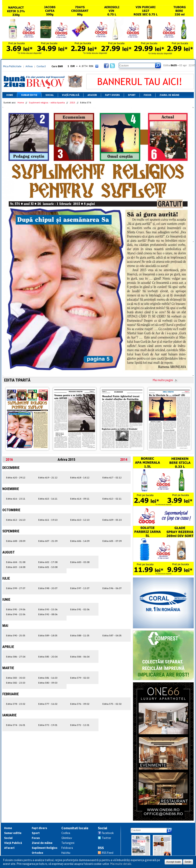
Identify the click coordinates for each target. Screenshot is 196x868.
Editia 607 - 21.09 (48, 541)
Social (50, 95)
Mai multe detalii (121, 864)
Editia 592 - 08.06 (48, 614)
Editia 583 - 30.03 (16, 678)
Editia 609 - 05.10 (112, 520)
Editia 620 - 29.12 (16, 477)
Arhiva (29, 66)
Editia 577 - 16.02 (48, 704)
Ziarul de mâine (169, 95)
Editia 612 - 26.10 (16, 520)
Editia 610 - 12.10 (80, 520)
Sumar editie (29, 95)
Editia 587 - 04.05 (112, 635)
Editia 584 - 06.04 (80, 657)
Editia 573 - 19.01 (48, 725)
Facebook (108, 833)
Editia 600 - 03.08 (80, 562)
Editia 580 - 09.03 (48, 683)
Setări (188, 862)
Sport (132, 95)
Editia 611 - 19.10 (48, 520)
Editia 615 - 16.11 (48, 499)
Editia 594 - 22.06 (16, 614)
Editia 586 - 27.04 (16, 657)
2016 (9, 460)
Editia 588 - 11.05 (80, 635)
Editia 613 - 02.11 (112, 499)
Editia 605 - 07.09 (112, 541)
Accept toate (173, 862)
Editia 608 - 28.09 (16, 541)
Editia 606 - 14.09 (80, 541)
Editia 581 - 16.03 (48, 678)
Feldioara (67, 848)
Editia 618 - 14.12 (80, 477)
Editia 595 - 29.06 (16, 609)
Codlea (66, 833)
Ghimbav (67, 838)
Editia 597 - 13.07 (80, 588)
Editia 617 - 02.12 (112, 477)
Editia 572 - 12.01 (80, 725)
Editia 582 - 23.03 (16, 683)
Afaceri (92, 95)
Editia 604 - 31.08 (16, 562)
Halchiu (66, 853)
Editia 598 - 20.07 (48, 588)
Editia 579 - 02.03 (80, 678)
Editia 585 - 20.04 (48, 657)
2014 (124, 460)
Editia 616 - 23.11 (16, 499)
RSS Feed (108, 853)
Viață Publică (71, 95)
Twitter (106, 838)
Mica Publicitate (12, 66)
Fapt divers (112, 95)
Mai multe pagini (163, 380)
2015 (72, 102)
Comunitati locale (75, 828)
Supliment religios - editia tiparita (47, 102)
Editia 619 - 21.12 (48, 477)
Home (10, 95)
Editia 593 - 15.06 (48, 609)
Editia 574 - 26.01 (16, 725)
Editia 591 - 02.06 (80, 609)
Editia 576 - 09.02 (80, 704)
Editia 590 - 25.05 (16, 635)
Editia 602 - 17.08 (48, 562)
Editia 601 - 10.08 (48, 567)
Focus (148, 95)
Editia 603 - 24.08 (16, 567)
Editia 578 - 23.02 (16, 704)
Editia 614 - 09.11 (80, 499)
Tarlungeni (68, 843)
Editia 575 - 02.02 (112, 704)
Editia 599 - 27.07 (16, 588)
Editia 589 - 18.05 (48, 635)
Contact (41, 66)
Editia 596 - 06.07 (112, 588)
